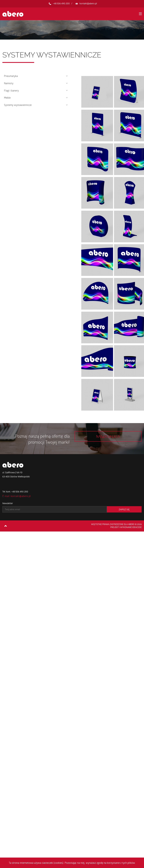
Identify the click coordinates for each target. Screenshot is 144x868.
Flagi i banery (11, 90)
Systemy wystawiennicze (18, 105)
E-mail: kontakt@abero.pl (17, 496)
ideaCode (137, 527)
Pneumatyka (11, 76)
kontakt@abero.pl (88, 3)
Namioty (9, 83)
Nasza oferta (108, 436)
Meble (7, 98)
